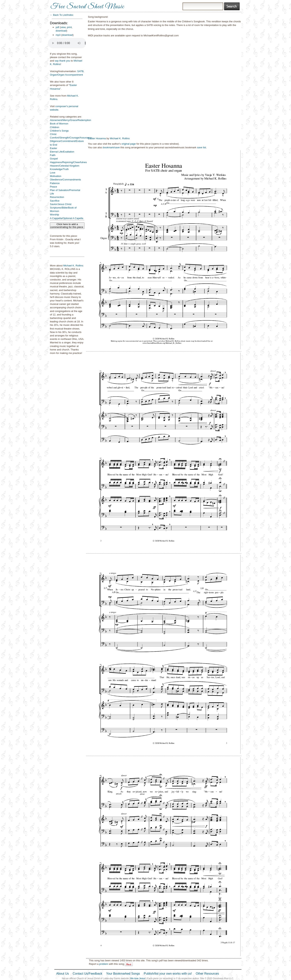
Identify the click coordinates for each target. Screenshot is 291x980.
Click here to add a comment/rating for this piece (67, 226)
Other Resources (207, 974)
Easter (54, 148)
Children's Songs (59, 131)
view (63, 27)
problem (104, 964)
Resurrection (57, 197)
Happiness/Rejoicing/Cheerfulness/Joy (71, 162)
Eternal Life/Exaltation (62, 152)
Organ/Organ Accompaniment (66, 75)
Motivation (56, 176)
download (61, 31)
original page (129, 144)
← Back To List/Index (62, 15)
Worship (54, 215)
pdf (57, 27)
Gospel (54, 159)
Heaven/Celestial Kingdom (65, 166)
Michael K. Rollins (73, 266)
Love (53, 173)
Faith (53, 155)
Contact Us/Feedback (88, 974)
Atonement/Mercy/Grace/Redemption (71, 120)
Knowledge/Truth (59, 169)
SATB (80, 71)
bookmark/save (111, 147)
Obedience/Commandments (65, 180)
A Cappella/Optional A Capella (67, 218)
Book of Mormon (59, 124)
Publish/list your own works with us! (168, 974)
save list (201, 147)
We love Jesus (138, 978)
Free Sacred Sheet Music (87, 7)
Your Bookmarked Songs (123, 974)
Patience (55, 183)
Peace (53, 187)
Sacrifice (55, 201)
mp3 (58, 35)
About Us (63, 974)
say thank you (62, 61)
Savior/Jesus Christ (61, 204)
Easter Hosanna (97, 138)
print (69, 27)
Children (55, 127)
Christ (53, 134)
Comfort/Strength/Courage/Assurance (71, 138)
